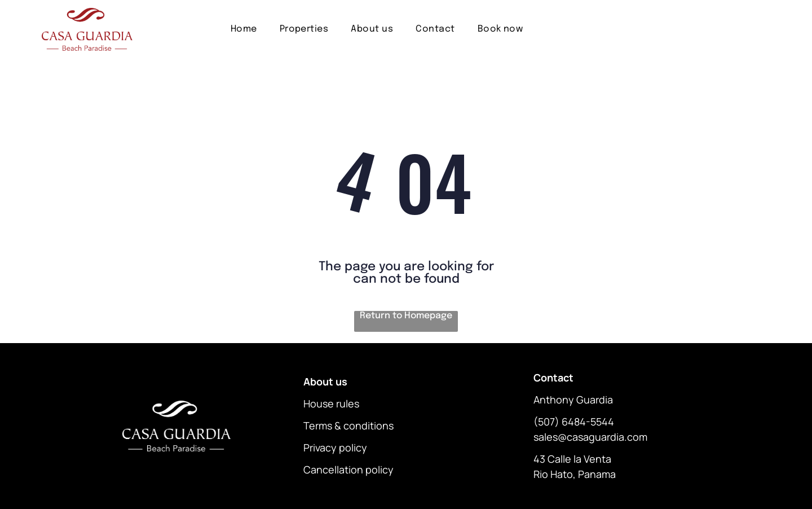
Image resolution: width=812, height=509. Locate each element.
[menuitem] (244, 29)
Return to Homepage (406, 316)
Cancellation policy (348, 469)
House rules (331, 403)
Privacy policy (335, 447)
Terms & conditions (348, 425)
